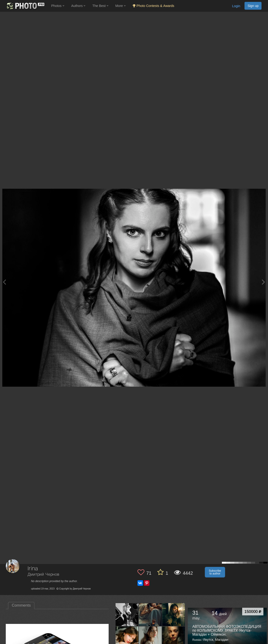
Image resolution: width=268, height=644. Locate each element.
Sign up (253, 6)
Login (236, 6)
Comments (21, 605)
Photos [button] (58, 6)
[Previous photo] (4, 282)
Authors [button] (78, 6)
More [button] (121, 6)
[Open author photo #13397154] (150, 638)
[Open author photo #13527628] (127, 638)
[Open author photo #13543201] (150, 614)
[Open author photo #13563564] (127, 614)
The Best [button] (100, 6)
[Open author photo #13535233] (174, 614)
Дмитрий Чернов (43, 575)
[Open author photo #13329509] (174, 638)
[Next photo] (263, 282)
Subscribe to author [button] (215, 572)
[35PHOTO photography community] (25, 6)
